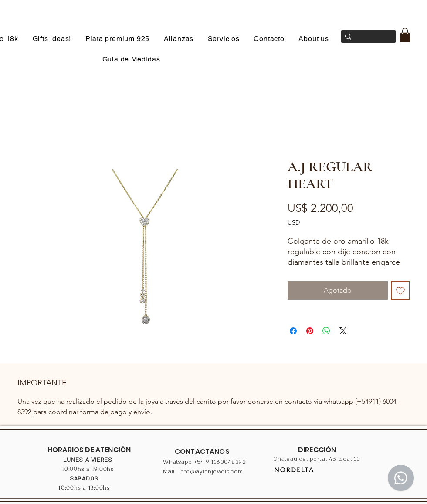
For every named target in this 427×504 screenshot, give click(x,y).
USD (294, 222)
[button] (405, 35)
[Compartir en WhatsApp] (326, 331)
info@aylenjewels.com (211, 472)
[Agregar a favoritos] (400, 290)
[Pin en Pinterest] (310, 331)
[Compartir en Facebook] (293, 331)
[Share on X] (343, 331)
